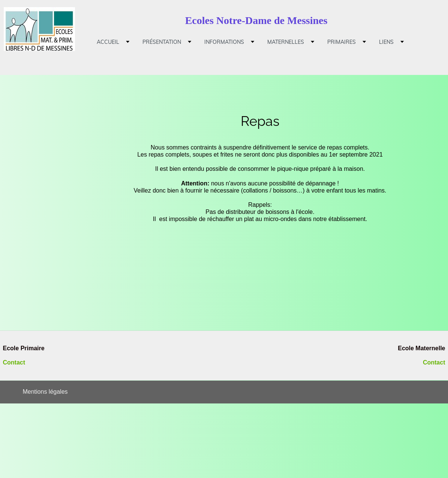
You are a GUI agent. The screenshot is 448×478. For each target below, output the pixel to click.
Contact (14, 362)
